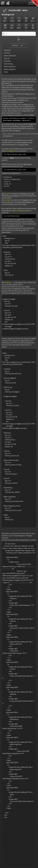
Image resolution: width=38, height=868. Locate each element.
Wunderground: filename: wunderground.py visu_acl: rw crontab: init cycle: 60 (19, 183)
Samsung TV (13, 28)
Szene (5, 28)
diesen (12, 157)
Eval (26, 21)
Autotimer (6, 21)
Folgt (33, 28)
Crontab (12, 21)
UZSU (19, 21)
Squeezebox (20, 28)
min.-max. (33, 21)
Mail (26, 28)
